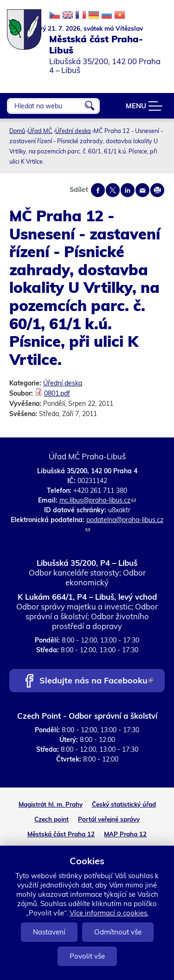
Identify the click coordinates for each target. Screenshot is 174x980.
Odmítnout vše (118, 932)
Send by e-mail (142, 190)
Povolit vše (87, 956)
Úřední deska (73, 131)
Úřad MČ (40, 131)
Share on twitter (113, 190)
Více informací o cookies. (109, 913)
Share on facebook (98, 190)
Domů (17, 131)
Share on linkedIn (128, 190)
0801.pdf (57, 393)
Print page (157, 190)
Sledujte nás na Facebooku (96, 681)
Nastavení (49, 932)
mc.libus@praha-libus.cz (98, 500)
